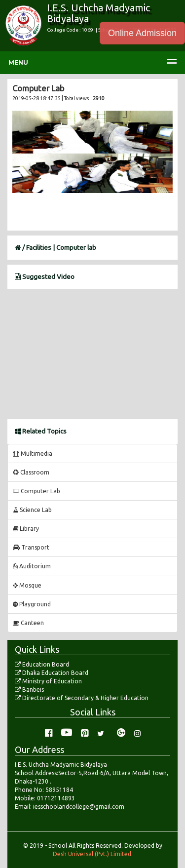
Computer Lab (37, 491)
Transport (31, 547)
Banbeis (29, 690)
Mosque (27, 585)
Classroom (31, 472)
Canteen (28, 623)
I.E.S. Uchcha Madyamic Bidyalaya (98, 13)
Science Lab (32, 510)
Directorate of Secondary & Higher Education (82, 698)
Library (26, 529)
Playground (32, 604)
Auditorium (32, 566)
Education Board (42, 664)
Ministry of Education (48, 681)
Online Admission (142, 33)
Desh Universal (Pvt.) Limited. (93, 854)
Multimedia (33, 454)
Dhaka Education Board (52, 673)
